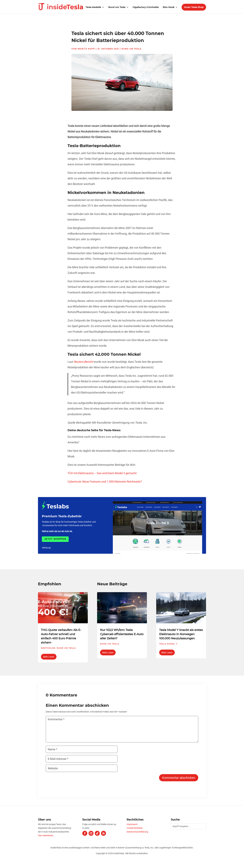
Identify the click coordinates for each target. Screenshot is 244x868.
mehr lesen (49, 657)
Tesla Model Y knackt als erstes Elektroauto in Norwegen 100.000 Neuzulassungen (181, 634)
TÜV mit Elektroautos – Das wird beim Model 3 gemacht (102, 473)
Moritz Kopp (86, 49)
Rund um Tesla (117, 7)
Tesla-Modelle (93, 7)
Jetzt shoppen (55, 539)
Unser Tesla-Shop (194, 7)
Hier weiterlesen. (46, 835)
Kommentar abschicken (179, 778)
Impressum (132, 824)
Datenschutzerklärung (137, 832)
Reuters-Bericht (83, 362)
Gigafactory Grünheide (146, 7)
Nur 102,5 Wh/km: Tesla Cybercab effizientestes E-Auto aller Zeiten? (122, 634)
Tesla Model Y (168, 644)
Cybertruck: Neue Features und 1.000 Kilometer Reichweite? (105, 482)
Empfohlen (48, 648)
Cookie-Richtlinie (135, 828)
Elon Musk (169, 7)
